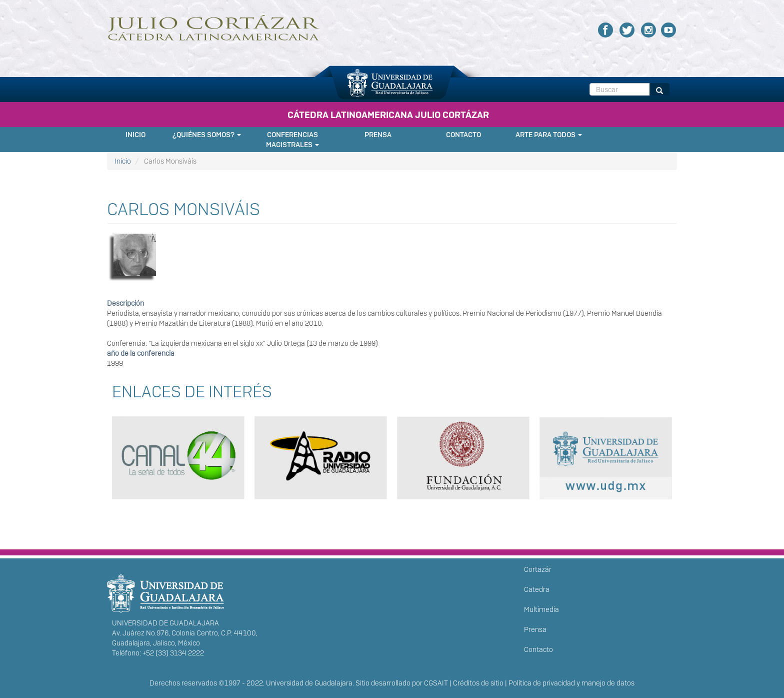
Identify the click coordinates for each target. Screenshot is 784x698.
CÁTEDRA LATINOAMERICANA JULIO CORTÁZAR (388, 115)
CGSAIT (436, 683)
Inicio (135, 135)
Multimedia (541, 609)
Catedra (537, 589)
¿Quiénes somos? (207, 135)
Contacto (463, 135)
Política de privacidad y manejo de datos (571, 683)
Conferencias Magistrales (292, 140)
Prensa (378, 135)
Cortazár (538, 569)
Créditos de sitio (478, 683)
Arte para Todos (549, 135)
